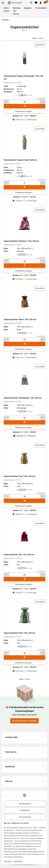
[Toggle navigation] (3, 3)
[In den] (24, 106)
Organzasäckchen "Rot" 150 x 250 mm (19, 555)
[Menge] (24, 102)
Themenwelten (41, 8)
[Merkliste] (36, 3)
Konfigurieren (25, 810)
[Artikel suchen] (31, 3)
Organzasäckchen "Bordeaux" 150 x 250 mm (21, 241)
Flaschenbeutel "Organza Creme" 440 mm (20, 160)
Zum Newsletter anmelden (24, 721)
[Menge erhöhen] (42, 102)
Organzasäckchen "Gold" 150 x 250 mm (19, 476)
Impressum (8, 861)
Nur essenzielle (25, 817)
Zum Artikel (40, 45)
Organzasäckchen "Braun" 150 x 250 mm (20, 319)
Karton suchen (6, 9)
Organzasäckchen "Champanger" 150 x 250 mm (23, 398)
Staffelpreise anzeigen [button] (23, 111)
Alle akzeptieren (25, 804)
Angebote (28, 8)
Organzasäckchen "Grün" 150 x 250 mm (19, 633)
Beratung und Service (17, 11)
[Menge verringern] (7, 102)
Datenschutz (18, 861)
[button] (40, 3)
